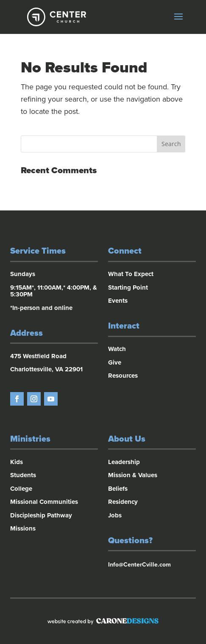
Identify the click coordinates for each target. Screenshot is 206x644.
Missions (23, 528)
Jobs (115, 515)
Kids (17, 462)
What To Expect (131, 274)
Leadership (124, 462)
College (21, 489)
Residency (123, 502)
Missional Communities (44, 502)
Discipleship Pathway (41, 515)
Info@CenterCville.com (139, 565)
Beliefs (118, 489)
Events (118, 301)
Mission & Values (133, 475)
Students (23, 475)
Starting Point (128, 287)
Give (115, 362)
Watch (117, 349)
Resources (123, 376)
